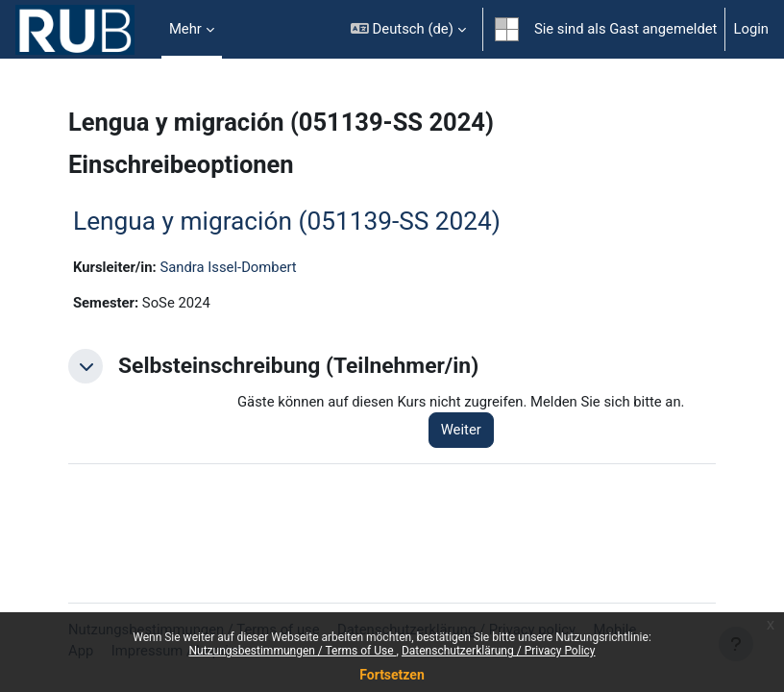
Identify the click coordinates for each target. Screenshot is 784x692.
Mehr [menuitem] (185, 29)
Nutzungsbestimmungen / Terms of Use (292, 651)
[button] (408, 29)
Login (751, 29)
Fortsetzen (392, 675)
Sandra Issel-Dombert (228, 267)
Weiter (461, 430)
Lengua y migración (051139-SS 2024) (287, 221)
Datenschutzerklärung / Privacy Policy (499, 651)
